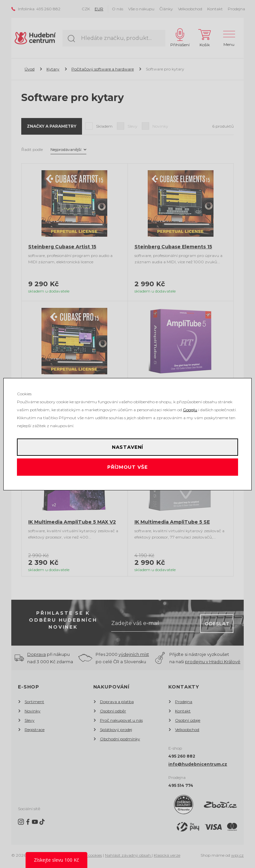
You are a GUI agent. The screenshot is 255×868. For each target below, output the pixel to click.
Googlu (190, 410)
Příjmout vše (127, 467)
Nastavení (128, 447)
